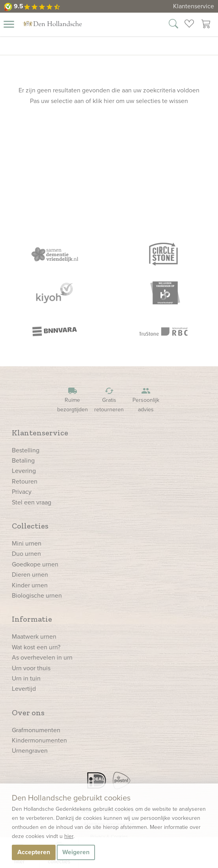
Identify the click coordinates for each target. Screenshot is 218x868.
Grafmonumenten (36, 730)
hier (69, 836)
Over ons (28, 712)
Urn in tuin (26, 678)
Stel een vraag (32, 502)
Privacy (22, 492)
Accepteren (34, 852)
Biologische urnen (37, 595)
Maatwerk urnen (34, 636)
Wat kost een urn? (36, 647)
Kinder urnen (30, 585)
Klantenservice (194, 6)
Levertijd (24, 689)
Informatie (32, 619)
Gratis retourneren (109, 400)
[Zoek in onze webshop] (173, 25)
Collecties (30, 526)
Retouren (25, 481)
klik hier (103, 101)
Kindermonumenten (39, 740)
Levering (24, 471)
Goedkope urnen (35, 564)
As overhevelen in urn (42, 657)
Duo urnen (26, 554)
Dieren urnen (30, 575)
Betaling (23, 460)
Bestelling (26, 450)
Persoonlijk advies (146, 400)
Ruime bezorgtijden (73, 400)
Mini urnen (27, 543)
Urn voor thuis (31, 668)
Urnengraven (30, 751)
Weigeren (76, 852)
